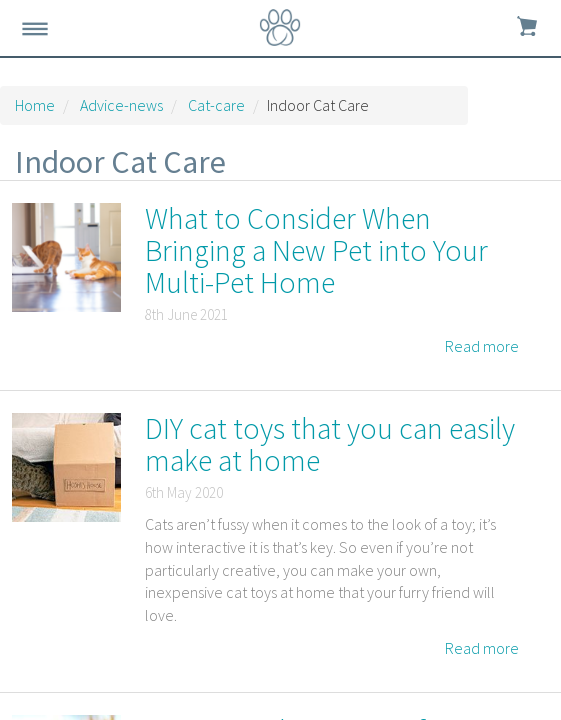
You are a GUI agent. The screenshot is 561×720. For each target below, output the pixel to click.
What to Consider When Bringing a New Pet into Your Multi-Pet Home (316, 250)
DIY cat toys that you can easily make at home (330, 444)
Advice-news (121, 105)
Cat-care (216, 105)
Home (35, 105)
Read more (482, 346)
